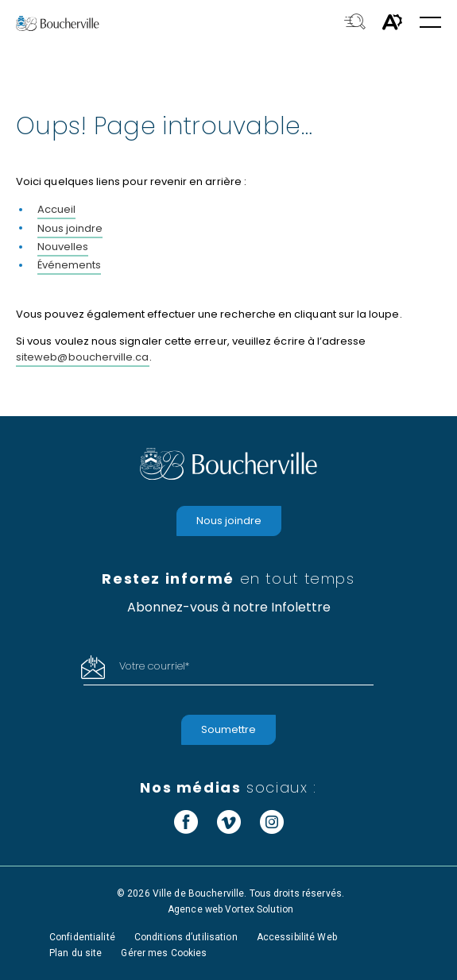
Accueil (56, 209)
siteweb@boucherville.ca (83, 357)
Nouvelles (63, 247)
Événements (69, 265)
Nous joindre (70, 228)
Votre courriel (154, 666)
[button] (430, 23)
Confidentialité (82, 937)
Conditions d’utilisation (186, 937)
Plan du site (76, 953)
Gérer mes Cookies (164, 953)
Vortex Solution (259, 909)
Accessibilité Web (297, 937)
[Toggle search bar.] (355, 23)
